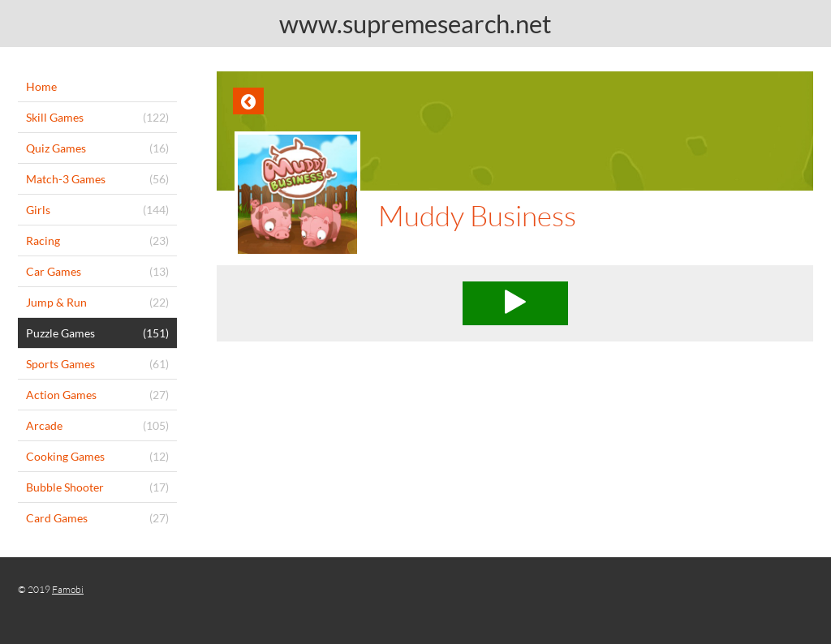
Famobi (68, 589)
